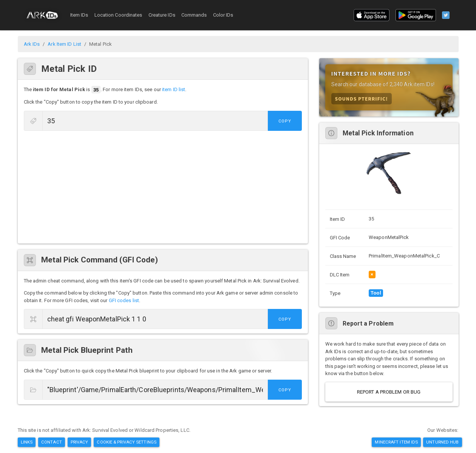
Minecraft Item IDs (396, 442)
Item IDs (79, 15)
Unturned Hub (442, 442)
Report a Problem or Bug (389, 392)
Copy (285, 121)
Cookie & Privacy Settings (127, 442)
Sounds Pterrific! (362, 99)
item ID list (174, 90)
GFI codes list (124, 300)
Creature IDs (162, 15)
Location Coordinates (118, 15)
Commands (194, 15)
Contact (52, 442)
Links (27, 442)
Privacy (80, 442)
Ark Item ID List (64, 44)
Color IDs (223, 15)
